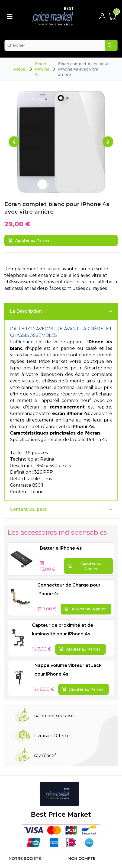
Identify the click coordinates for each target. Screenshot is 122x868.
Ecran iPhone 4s (42, 69)
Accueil (20, 69)
